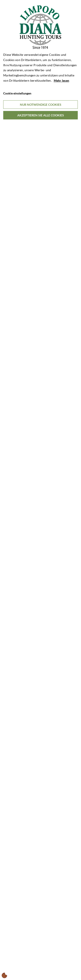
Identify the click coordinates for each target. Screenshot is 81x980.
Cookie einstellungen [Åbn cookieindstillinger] (17, 93)
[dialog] (40, 490)
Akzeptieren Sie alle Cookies (41, 115)
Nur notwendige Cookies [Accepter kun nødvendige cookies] (41, 105)
